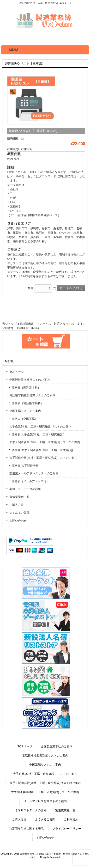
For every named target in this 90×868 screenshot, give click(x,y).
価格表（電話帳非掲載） (28, 403)
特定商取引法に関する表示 (26, 829)
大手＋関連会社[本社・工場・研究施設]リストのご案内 (45, 442)
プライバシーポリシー (67, 829)
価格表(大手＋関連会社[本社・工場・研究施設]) (42, 450)
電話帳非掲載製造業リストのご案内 (32, 395)
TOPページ (17, 372)
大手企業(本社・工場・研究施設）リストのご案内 (45, 774)
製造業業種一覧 (19, 497)
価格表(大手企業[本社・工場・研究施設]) (38, 434)
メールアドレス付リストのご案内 (45, 801)
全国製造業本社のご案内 (57, 746)
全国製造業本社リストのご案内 (30, 380)
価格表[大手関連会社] (26, 466)
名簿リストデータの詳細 (25, 489)
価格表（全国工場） (25, 419)
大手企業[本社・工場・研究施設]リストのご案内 (40, 427)
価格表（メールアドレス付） (30, 481)
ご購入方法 (17, 505)
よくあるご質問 (19, 513)
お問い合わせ (18, 521)
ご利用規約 (71, 819)
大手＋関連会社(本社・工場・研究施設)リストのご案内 (45, 783)
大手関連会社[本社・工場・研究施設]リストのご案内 (43, 458)
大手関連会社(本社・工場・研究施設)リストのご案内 (45, 792)
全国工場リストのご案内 (25, 411)
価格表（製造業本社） (26, 388)
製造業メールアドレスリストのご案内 (34, 473)
